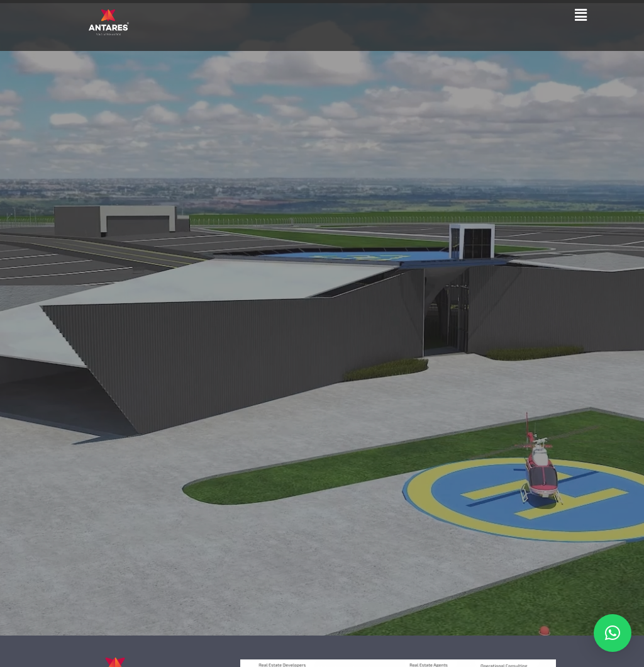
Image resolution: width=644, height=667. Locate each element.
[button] (580, 14)
